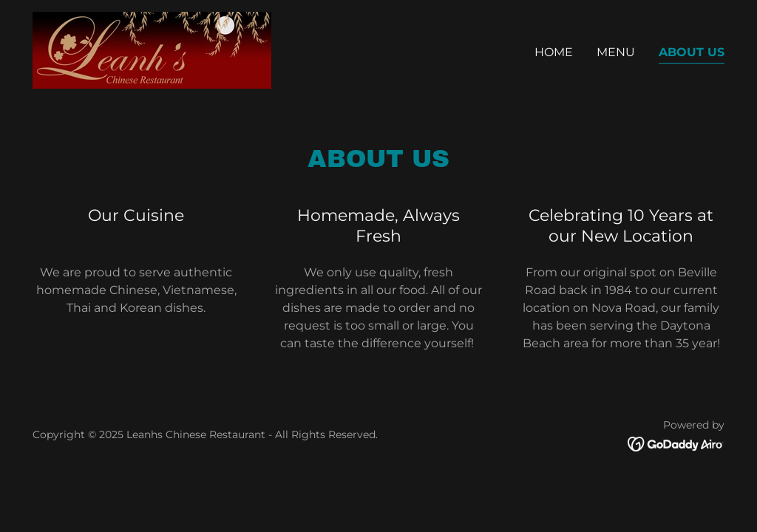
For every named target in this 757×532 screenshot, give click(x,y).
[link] (152, 49)
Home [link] (554, 52)
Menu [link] (616, 52)
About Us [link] (692, 52)
